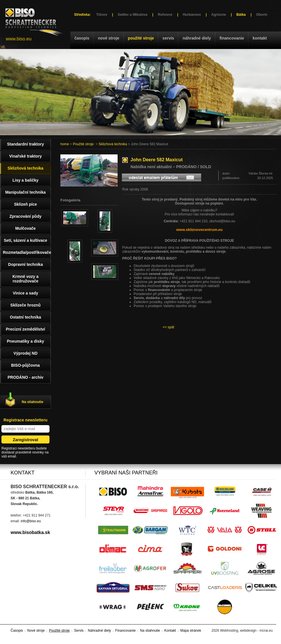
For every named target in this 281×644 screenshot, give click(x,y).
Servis (168, 38)
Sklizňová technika (113, 144)
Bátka (241, 15)
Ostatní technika (26, 317)
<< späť (168, 327)
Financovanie (232, 38)
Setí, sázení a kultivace (25, 240)
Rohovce (165, 15)
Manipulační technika (25, 192)
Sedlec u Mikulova (132, 15)
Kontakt (260, 38)
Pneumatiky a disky (25, 341)
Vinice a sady (25, 293)
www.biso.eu (19, 39)
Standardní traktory (25, 144)
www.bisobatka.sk (30, 532)
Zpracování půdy (25, 216)
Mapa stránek (191, 631)
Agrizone (218, 15)
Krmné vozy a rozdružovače (25, 279)
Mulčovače (25, 228)
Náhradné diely (197, 38)
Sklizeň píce (25, 204)
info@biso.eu (31, 521)
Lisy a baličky (25, 180)
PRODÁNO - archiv (25, 377)
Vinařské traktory (25, 156)
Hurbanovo (192, 15)
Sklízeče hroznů (25, 305)
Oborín (262, 15)
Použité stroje (141, 38)
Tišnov (102, 15)
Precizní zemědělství (26, 329)
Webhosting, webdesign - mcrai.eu (246, 631)
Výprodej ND (25, 353)
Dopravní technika (25, 264)
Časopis (82, 38)
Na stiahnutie (32, 402)
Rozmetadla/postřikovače (27, 252)
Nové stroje (109, 38)
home (65, 144)
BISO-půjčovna (25, 365)
